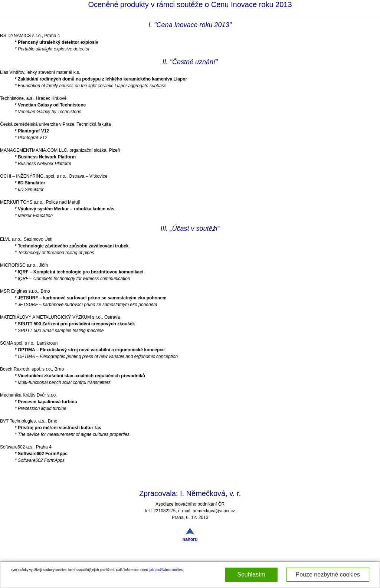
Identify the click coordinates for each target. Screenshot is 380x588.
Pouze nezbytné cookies (328, 574)
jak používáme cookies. (166, 570)
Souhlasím (251, 574)
